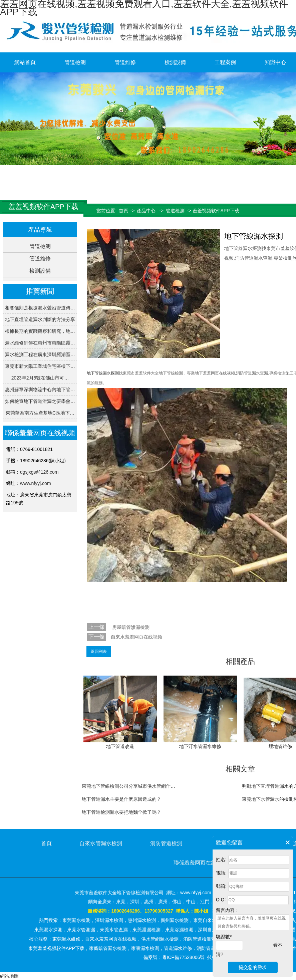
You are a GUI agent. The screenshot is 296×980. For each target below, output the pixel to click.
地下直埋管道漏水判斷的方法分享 (40, 319)
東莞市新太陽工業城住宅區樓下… (40, 366)
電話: (221, 873)
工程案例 (225, 62)
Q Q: (221, 900)
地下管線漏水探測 (103, 373)
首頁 (123, 211)
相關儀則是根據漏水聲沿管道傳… (40, 308)
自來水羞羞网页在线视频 (136, 637)
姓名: (221, 860)
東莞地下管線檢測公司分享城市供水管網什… (128, 786)
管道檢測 (75, 62)
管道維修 (125, 62)
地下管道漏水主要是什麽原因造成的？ (121, 799)
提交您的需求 (253, 967)
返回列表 (99, 652)
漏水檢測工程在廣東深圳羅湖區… (40, 354)
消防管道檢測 (166, 843)
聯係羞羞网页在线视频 (200, 863)
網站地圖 (9, 976)
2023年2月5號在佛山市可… (40, 378)
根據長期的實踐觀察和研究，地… (40, 331)
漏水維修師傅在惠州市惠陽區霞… (40, 343)
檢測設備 (175, 62)
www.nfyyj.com (36, 483)
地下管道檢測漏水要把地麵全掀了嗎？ (121, 812)
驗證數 (224, 937)
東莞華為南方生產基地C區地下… (40, 413)
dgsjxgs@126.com (39, 472)
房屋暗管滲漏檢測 (130, 627)
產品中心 (146, 211)
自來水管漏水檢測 (101, 843)
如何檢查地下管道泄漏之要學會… (40, 401)
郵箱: (221, 886)
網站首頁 (25, 62)
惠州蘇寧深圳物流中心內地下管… (40, 390)
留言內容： (228, 910)
